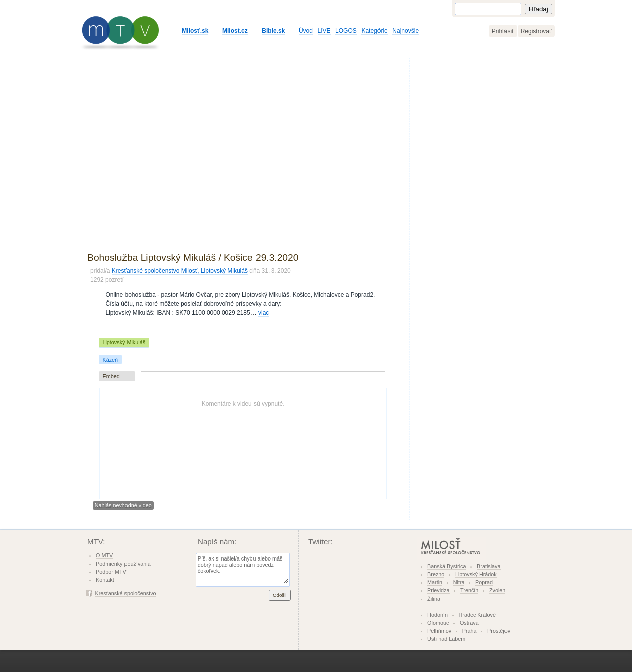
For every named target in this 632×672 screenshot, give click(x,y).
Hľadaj (538, 9)
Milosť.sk (195, 31)
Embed (111, 376)
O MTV (104, 555)
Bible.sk (273, 31)
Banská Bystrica (447, 566)
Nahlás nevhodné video (123, 506)
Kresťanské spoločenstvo (126, 593)
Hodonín (437, 615)
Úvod (306, 31)
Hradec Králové (477, 615)
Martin (435, 582)
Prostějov (499, 631)
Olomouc (438, 623)
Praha (470, 631)
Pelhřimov (439, 631)
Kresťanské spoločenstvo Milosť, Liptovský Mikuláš (180, 271)
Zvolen (497, 590)
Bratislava (489, 566)
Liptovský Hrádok (476, 574)
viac (263, 313)
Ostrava (469, 623)
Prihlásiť (503, 31)
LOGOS (346, 31)
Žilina (434, 599)
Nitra (459, 582)
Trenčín (469, 590)
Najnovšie (405, 31)
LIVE (324, 31)
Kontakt (105, 580)
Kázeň (110, 360)
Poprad (484, 582)
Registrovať (536, 31)
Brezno (436, 574)
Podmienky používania (123, 564)
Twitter (320, 542)
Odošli (280, 595)
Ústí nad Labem (446, 639)
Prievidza (438, 590)
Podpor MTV (111, 572)
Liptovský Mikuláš (124, 342)
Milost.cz (235, 31)
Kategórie (374, 31)
